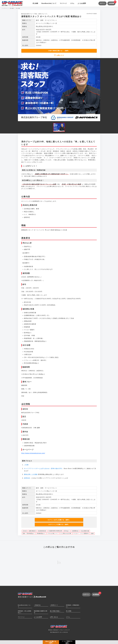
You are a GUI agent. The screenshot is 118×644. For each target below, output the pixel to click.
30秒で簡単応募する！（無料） (59, 51)
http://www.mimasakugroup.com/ (33, 453)
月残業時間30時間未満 (55, 531)
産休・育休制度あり (29, 533)
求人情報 (69, 611)
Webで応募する (51, 642)
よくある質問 (82, 3)
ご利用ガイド (54, 605)
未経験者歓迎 (42, 531)
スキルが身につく (53, 533)
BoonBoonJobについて (49, 3)
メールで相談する (67, 642)
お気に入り (60, 55)
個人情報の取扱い (55, 611)
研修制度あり (41, 533)
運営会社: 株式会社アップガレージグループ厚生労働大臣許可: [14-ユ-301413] (59, 630)
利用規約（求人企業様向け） (25, 612)
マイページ (63, 3)
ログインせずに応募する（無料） (59, 520)
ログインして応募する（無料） (59, 524)
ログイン (102, 3)
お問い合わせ (54, 617)
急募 (92, 533)
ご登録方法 (37, 605)
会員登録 (112, 3)
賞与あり (67, 531)
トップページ (5, 8)
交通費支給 (75, 531)
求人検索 (35, 3)
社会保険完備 (85, 531)
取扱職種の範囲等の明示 (41, 612)
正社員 (25, 531)
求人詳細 (18, 8)
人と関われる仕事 (66, 533)
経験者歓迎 (32, 531)
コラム (72, 3)
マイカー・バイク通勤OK (81, 533)
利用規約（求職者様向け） (73, 606)
